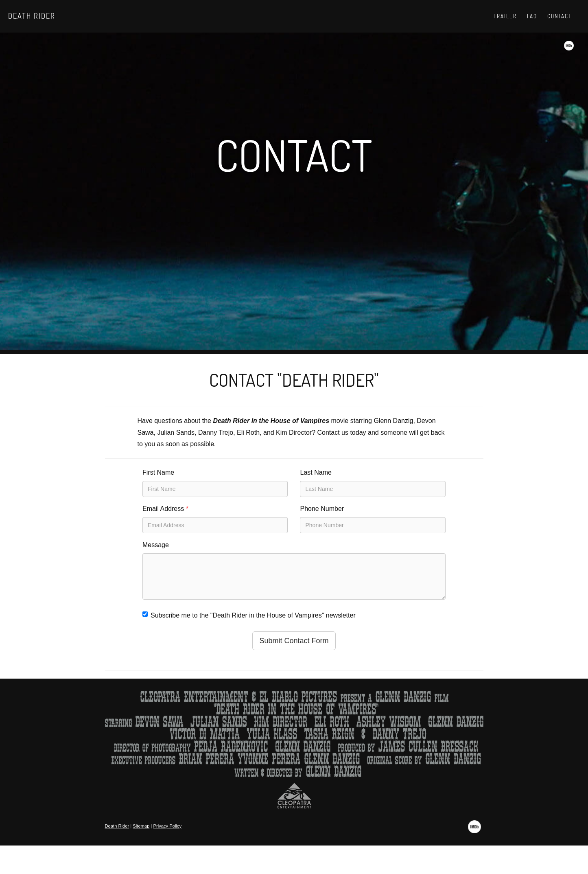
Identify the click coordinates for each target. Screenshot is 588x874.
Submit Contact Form (294, 641)
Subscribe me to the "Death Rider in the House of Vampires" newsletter (249, 615)
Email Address (165, 509)
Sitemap (141, 826)
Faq (532, 16)
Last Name (316, 472)
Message (156, 545)
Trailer (505, 16)
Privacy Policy (168, 826)
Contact (560, 16)
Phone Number (322, 509)
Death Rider (32, 16)
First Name (158, 472)
